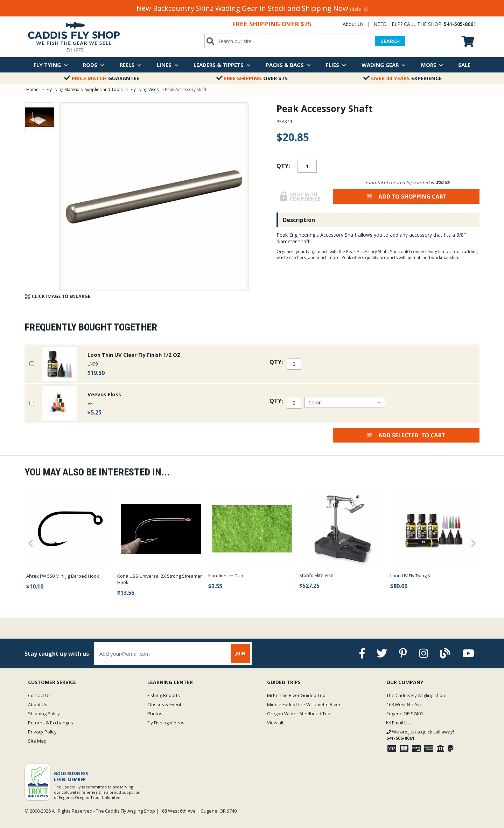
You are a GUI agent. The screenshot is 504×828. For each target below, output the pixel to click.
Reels (131, 65)
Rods (94, 65)
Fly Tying (51, 65)
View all (275, 723)
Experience (402, 78)
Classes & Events (166, 704)
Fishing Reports (164, 695)
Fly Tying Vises (145, 89)
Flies (336, 65)
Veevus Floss (104, 394)
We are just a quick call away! (420, 735)
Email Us (398, 723)
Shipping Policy (44, 714)
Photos (155, 714)
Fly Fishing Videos (166, 723)
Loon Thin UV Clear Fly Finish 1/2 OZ (134, 355)
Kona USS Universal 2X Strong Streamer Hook (160, 579)
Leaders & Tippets (222, 65)
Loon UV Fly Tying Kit (412, 576)
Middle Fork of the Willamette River (304, 704)
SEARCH (390, 41)
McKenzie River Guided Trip (296, 695)
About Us (353, 24)
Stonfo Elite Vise (316, 575)
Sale (464, 65)
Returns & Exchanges (51, 723)
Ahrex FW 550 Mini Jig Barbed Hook (63, 576)
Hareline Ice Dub (226, 576)
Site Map (37, 741)
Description (299, 220)
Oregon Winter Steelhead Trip (299, 714)
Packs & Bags (288, 65)
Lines (168, 65)
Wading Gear (384, 65)
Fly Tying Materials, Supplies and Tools (85, 89)
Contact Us (39, 695)
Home (32, 89)
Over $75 (252, 78)
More (432, 65)
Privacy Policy (42, 732)
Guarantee (102, 78)
